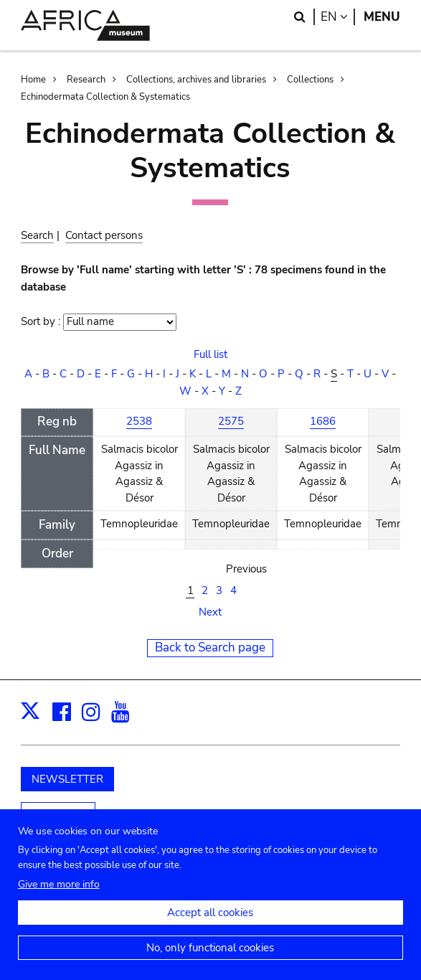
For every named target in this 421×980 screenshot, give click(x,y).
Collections (310, 80)
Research (86, 80)
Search (37, 235)
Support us (58, 815)
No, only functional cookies (210, 954)
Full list (210, 354)
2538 (139, 421)
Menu (382, 17)
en (338, 17)
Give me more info (59, 891)
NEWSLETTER (67, 779)
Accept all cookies (210, 919)
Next (210, 612)
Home (33, 80)
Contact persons (104, 235)
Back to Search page (210, 647)
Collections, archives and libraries (196, 80)
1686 (323, 421)
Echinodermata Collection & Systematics (105, 97)
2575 (231, 421)
